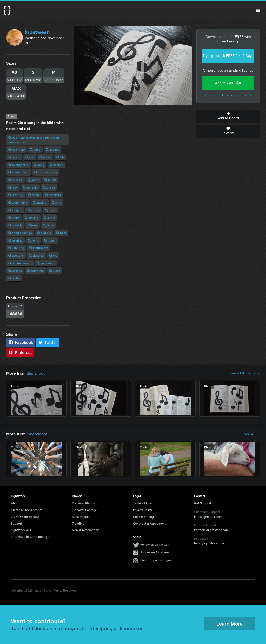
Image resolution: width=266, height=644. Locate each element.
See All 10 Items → (245, 373)
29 (60, 157)
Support (16, 523)
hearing (15, 240)
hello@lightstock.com (209, 543)
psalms (52, 149)
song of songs (20, 233)
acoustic (16, 255)
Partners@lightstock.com (211, 530)
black (55, 271)
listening (16, 248)
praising (16, 195)
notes (45, 157)
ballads (15, 271)
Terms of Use (142, 503)
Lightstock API (21, 530)
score (34, 180)
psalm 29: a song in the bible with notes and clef (34, 140)
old (53, 255)
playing (40, 202)
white (14, 278)
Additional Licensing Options (228, 95)
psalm (14, 157)
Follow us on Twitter (154, 544)
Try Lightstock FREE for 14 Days (228, 56)
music (50, 180)
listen (50, 240)
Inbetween (37, 32)
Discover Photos (84, 503)
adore (34, 195)
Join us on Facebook (155, 552)
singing (15, 210)
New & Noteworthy (85, 530)
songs (34, 210)
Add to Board (228, 116)
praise (49, 187)
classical (36, 255)
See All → (252, 434)
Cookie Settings (144, 517)
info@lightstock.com (208, 517)
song (39, 165)
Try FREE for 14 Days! (26, 517)
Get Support (203, 503)
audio (49, 218)
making (32, 218)
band (50, 210)
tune (33, 225)
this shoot (36, 373)
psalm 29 (16, 149)
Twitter (48, 342)
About (15, 503)
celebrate (35, 271)
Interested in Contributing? (30, 537)
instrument (39, 248)
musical (15, 180)
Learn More (230, 624)
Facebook (21, 342)
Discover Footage (84, 510)
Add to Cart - (228, 83)
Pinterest (20, 353)
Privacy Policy (142, 510)
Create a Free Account (27, 510)
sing (56, 202)
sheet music (19, 172)
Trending (78, 523)
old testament (20, 263)
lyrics (48, 225)
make (14, 218)
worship (30, 187)
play (13, 187)
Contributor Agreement (149, 523)
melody (15, 225)
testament (46, 263)
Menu (258, 10)
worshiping (18, 202)
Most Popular (81, 517)
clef (30, 157)
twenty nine (18, 165)
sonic (33, 240)
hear (61, 233)
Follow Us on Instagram (157, 560)
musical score (46, 172)
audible (44, 233)
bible (35, 149)
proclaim (53, 195)
